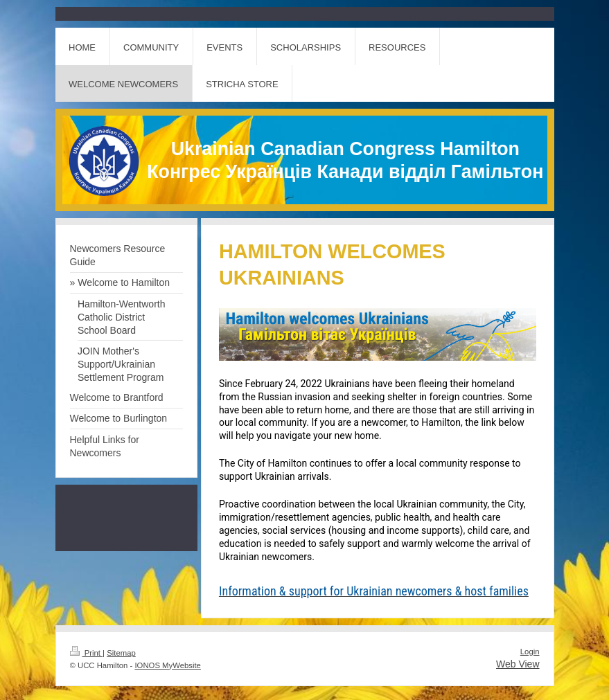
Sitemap (121, 653)
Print (87, 653)
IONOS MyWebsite (167, 665)
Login (530, 652)
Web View (518, 664)
